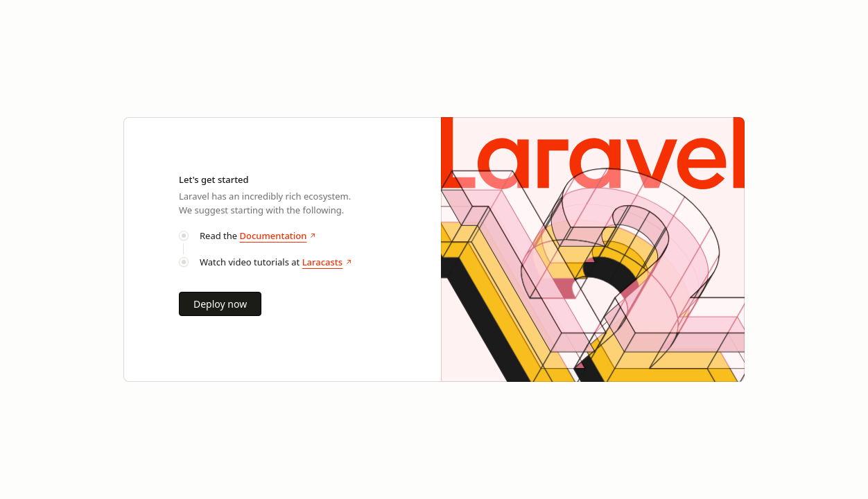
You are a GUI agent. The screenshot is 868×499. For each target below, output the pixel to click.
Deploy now (220, 304)
